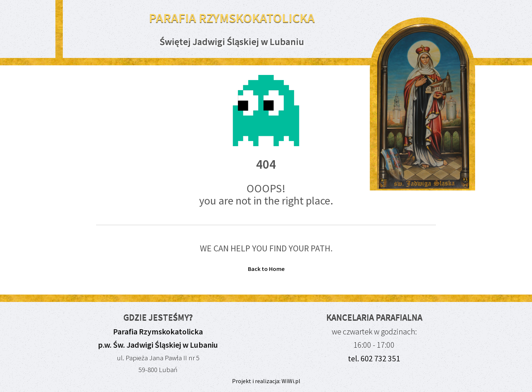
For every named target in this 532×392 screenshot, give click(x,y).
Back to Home (266, 269)
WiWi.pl (290, 381)
